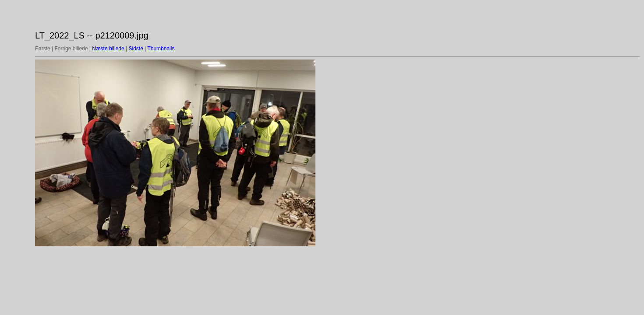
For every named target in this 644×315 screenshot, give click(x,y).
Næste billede (108, 49)
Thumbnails (161, 49)
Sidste (136, 49)
